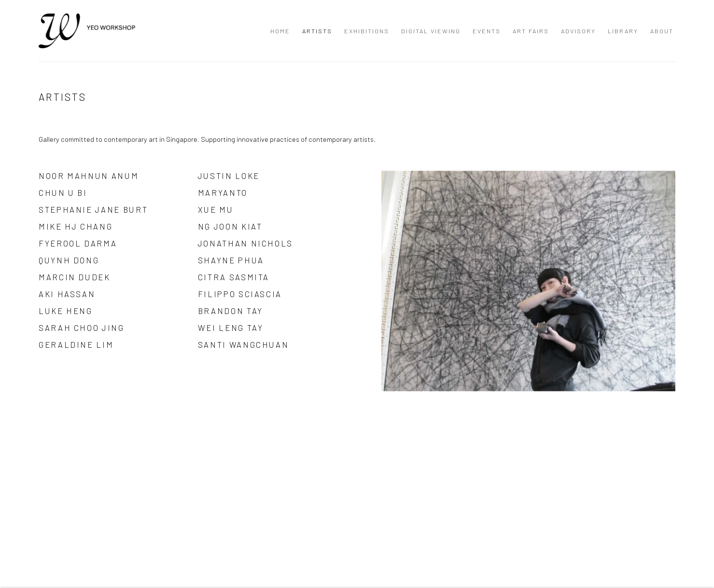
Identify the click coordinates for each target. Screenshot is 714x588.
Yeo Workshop (87, 31)
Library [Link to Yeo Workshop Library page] (623, 31)
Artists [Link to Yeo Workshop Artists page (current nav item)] (317, 31)
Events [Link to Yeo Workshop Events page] (487, 31)
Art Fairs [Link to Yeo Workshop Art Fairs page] (531, 31)
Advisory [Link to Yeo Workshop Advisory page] (578, 31)
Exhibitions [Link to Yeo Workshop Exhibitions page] (367, 31)
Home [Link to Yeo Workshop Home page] (280, 31)
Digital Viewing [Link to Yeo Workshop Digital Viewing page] (431, 31)
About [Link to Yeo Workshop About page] (662, 31)
